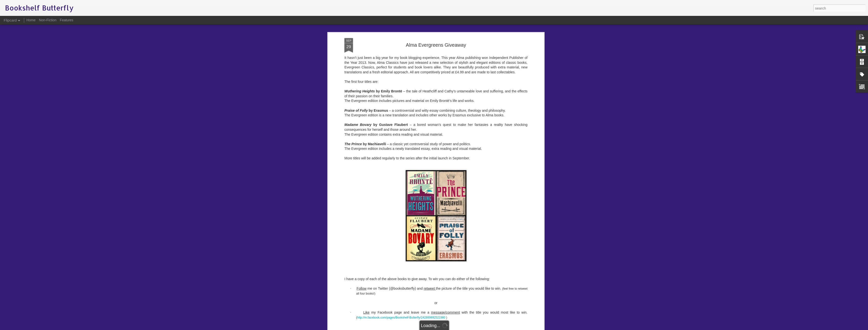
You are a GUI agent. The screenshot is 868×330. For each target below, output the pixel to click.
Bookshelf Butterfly (461, 176)
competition (431, 183)
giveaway (468, 183)
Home (31, 20)
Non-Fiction (48, 20)
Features (67, 20)
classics (415, 183)
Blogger (449, 327)
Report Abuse (464, 327)
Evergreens (451, 183)
